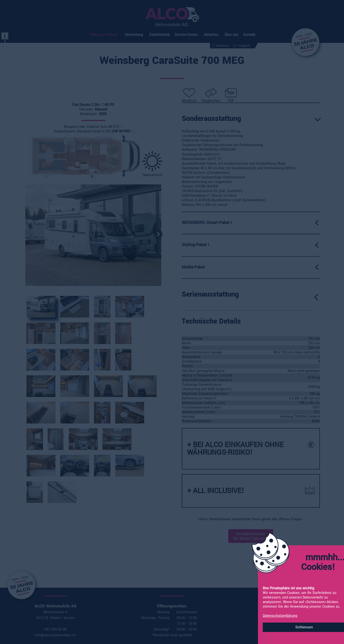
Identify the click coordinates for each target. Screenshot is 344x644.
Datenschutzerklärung (280, 616)
